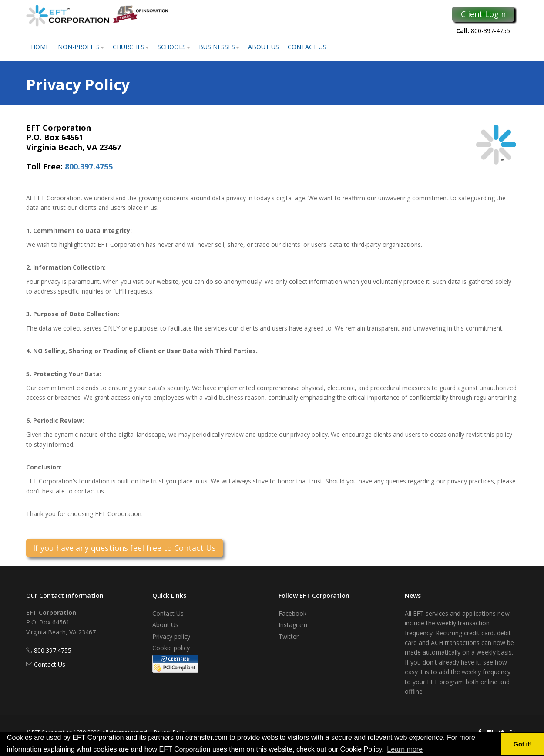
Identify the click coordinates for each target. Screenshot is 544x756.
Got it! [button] (523, 744)
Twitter (289, 636)
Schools (174, 47)
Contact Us (307, 47)
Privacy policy (171, 636)
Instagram (293, 625)
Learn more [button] (405, 749)
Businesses (219, 47)
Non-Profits (81, 47)
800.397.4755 (89, 166)
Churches (131, 47)
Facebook (292, 613)
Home (40, 47)
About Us (264, 47)
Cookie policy (171, 648)
